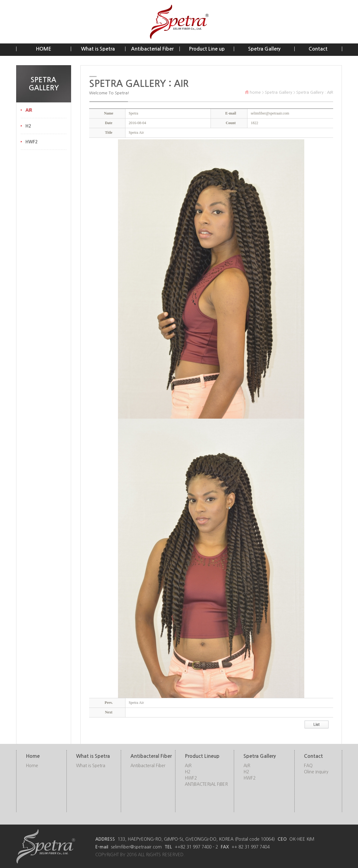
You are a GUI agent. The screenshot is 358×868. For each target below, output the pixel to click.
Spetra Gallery (264, 49)
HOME (43, 49)
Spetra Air (136, 703)
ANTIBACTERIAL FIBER (206, 784)
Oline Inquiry (316, 772)
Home (32, 766)
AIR (29, 110)
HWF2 (32, 142)
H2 (28, 126)
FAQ (308, 766)
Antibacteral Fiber (148, 766)
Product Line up (207, 49)
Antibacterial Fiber (152, 49)
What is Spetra (98, 49)
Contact (318, 49)
